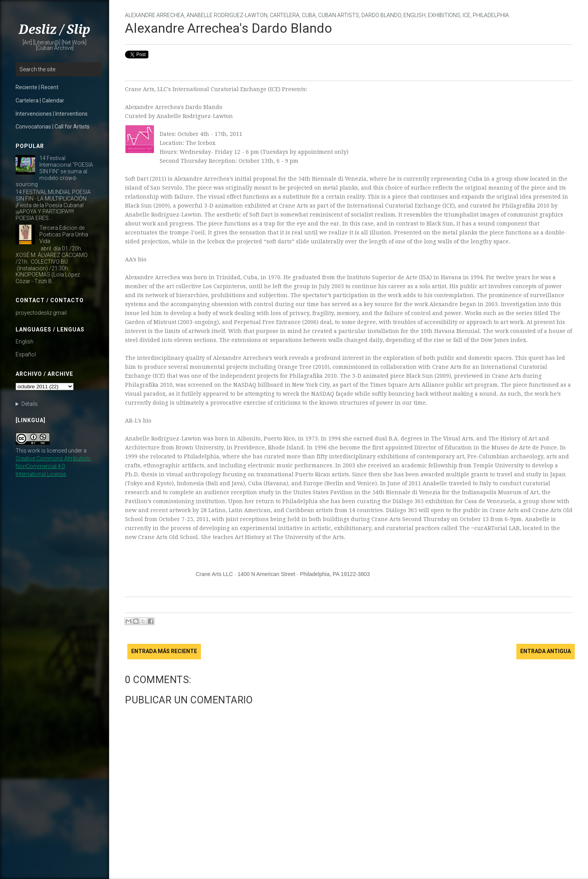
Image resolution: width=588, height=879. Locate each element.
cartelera (285, 15)
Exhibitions (444, 15)
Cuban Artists (339, 15)
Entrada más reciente (164, 651)
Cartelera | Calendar (40, 100)
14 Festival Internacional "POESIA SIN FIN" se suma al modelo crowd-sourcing (54, 171)
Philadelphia (491, 15)
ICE (467, 15)
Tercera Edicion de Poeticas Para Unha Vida (64, 234)
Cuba (309, 15)
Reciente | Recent (37, 87)
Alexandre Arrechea (155, 15)
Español (26, 354)
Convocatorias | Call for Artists (53, 127)
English (25, 342)
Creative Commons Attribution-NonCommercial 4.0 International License (53, 466)
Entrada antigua (546, 651)
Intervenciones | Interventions (52, 114)
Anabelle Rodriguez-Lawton (227, 15)
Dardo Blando (381, 15)
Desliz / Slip (55, 30)
